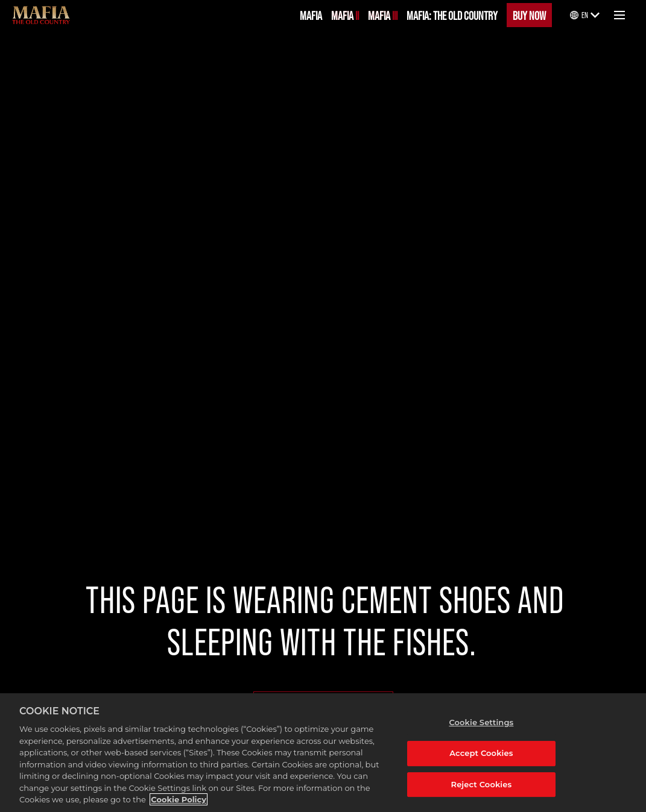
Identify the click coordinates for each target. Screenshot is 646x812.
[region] (323, 753)
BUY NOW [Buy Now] (529, 15)
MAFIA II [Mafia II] (345, 15)
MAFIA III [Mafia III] (383, 15)
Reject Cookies (482, 784)
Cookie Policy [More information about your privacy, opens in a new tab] (179, 799)
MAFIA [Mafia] (311, 15)
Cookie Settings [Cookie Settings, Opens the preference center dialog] (481, 722)
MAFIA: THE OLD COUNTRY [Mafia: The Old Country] (452, 15)
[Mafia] (41, 15)
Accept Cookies (481, 753)
